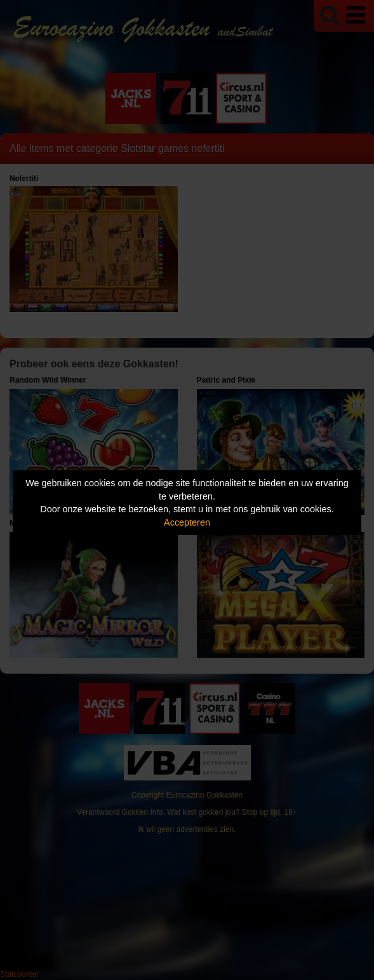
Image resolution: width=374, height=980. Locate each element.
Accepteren (187, 522)
